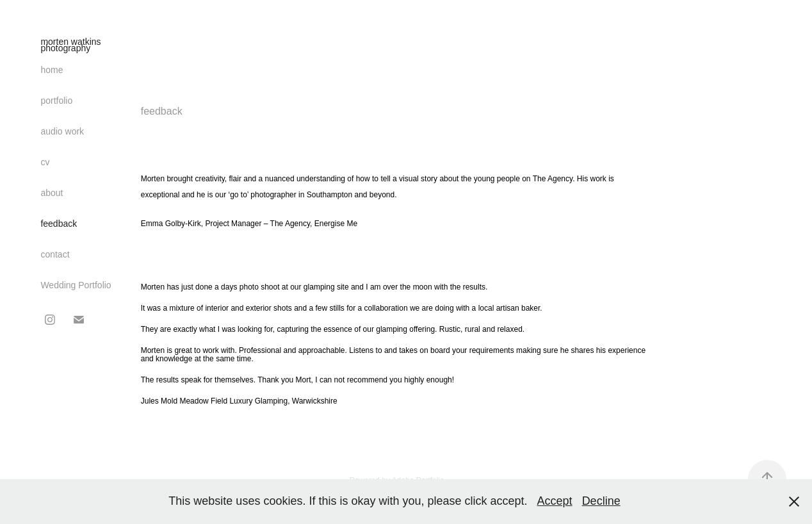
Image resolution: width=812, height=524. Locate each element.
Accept (555, 501)
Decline (601, 501)
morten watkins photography (72, 45)
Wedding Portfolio (76, 285)
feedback (59, 224)
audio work (62, 131)
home (52, 70)
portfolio (56, 101)
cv (45, 162)
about (52, 193)
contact (55, 254)
